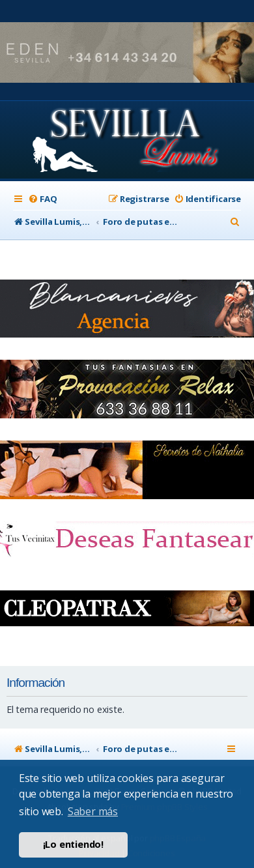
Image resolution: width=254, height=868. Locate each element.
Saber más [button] (93, 811)
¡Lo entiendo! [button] (73, 844)
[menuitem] (42, 199)
